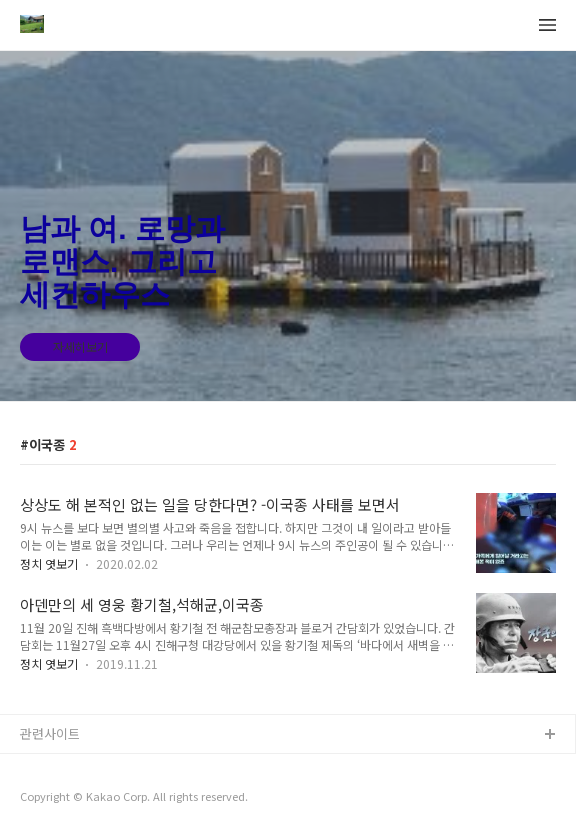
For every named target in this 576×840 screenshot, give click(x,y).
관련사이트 (50, 733)
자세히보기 (80, 346)
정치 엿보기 (49, 563)
